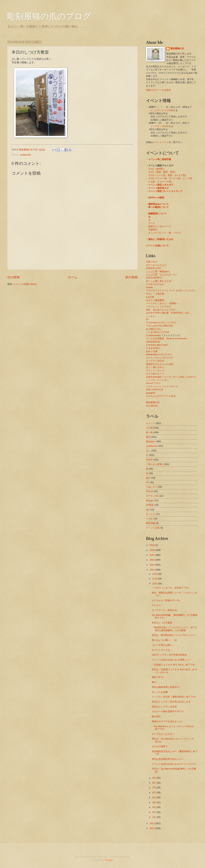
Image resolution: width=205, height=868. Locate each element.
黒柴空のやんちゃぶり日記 (160, 364)
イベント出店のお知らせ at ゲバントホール (174, 764)
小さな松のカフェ (155, 374)
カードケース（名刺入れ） (165, 610)
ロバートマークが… (162, 650)
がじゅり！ (157, 605)
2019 (152, 545)
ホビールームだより (156, 265)
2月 (154, 812)
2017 (152, 555)
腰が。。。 (157, 682)
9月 (154, 778)
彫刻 (148, 437)
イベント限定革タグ (159, 188)
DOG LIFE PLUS (155, 390)
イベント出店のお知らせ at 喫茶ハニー (172, 660)
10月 (155, 584)
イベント (151, 423)
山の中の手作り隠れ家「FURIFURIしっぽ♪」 (169, 313)
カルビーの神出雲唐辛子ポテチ (168, 711)
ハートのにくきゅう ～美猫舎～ (162, 303)
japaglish (151, 393)
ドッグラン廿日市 (160, 126)
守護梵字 (153, 230)
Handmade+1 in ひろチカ (159, 354)
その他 (149, 428)
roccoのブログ (153, 383)
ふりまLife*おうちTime (158, 332)
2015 (152, 565)
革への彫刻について (159, 207)
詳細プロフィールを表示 (159, 90)
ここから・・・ (154, 316)
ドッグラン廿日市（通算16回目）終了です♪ (174, 697)
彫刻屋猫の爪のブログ (49, 16)
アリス (152, 223)
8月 (154, 783)
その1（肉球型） (157, 169)
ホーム (73, 277)
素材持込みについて (159, 204)
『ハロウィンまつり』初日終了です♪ (171, 588)
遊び (148, 478)
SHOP (149, 460)
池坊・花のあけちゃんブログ (161, 310)
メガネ (149, 519)
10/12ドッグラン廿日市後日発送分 (169, 655)
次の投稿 (13, 277)
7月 (154, 788)
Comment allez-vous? (157, 345)
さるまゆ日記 (153, 348)
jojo (148, 510)
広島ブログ (152, 262)
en (147, 319)
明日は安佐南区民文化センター (168, 759)
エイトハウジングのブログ (160, 358)
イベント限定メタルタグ (161, 185)
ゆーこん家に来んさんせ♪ (159, 281)
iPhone (150, 491)
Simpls (149, 287)
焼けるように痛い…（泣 (164, 640)
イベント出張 (153, 528)
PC (148, 482)
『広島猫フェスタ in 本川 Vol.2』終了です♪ (174, 665)
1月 (154, 817)
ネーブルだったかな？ (163, 734)
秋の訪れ (156, 716)
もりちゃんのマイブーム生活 (161, 396)
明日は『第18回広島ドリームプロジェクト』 (175, 635)
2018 (152, 550)
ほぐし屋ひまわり (155, 367)
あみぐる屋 (152, 351)
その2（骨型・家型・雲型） (163, 172)
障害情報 (151, 523)
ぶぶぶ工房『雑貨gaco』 (159, 271)
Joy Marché (152, 406)
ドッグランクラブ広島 (162, 110)
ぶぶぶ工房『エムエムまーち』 (162, 275)
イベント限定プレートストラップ (165, 191)
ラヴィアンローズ (155, 370)
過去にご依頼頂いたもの (161, 239)
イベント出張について (157, 246)
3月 (154, 807)
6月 (154, 792)
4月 (154, 802)
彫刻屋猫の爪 (26, 150)
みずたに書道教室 (155, 300)
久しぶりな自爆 (160, 692)
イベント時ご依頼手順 (160, 159)
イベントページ (161, 142)
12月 (155, 574)
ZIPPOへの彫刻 (156, 198)
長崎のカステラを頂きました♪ (167, 721)
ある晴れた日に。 (155, 329)
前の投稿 (131, 277)
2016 (152, 560)
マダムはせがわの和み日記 (160, 326)
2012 (152, 828)
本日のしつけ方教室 (162, 623)
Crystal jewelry (153, 335)
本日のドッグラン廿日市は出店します (171, 702)
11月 (155, 579)
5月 (154, 797)
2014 (152, 570)
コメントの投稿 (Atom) (25, 284)
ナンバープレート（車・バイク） (165, 233)
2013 (152, 823)
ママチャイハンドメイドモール (162, 386)
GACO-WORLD (154, 278)
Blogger (150, 500)
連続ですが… (159, 677)
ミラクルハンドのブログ (159, 307)
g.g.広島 (150, 297)
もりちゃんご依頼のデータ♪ (166, 600)
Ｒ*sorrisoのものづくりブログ (161, 323)
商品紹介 (151, 441)
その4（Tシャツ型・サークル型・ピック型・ (171, 178)
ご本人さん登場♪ (155, 464)
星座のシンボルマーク (160, 226)
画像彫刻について (157, 213)
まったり (151, 514)
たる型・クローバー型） (161, 182)
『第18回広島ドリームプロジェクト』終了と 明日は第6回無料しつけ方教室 (175, 629)
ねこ (148, 451)
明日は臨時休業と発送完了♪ (166, 687)
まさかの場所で (160, 746)
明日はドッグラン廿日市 (164, 707)
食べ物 (149, 432)
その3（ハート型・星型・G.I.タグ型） (168, 175)
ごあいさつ (152, 487)
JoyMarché (25, 155)
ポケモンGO (152, 496)
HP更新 (150, 505)
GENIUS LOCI (153, 268)
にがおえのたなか (155, 284)
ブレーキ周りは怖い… (163, 645)
